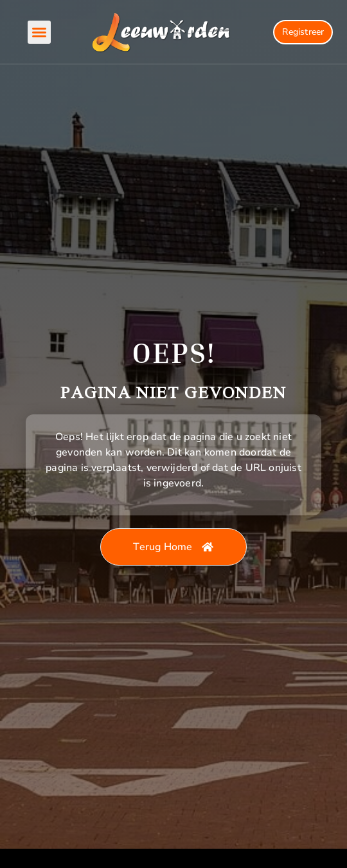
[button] (39, 32)
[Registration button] (303, 32)
